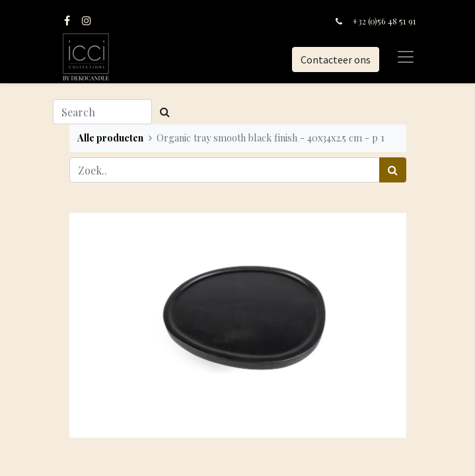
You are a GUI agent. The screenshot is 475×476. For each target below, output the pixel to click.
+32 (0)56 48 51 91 (384, 21)
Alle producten (110, 138)
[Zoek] (393, 170)
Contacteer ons (336, 59)
